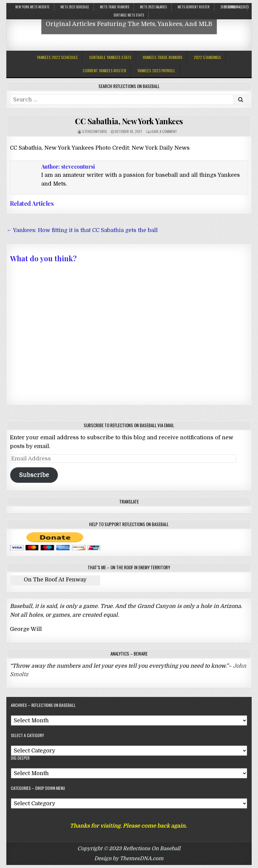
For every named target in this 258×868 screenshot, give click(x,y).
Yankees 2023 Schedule (57, 57)
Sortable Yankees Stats (110, 57)
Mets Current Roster (194, 7)
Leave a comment (164, 131)
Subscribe (34, 475)
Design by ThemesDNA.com (129, 858)
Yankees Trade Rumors (162, 57)
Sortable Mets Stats (129, 15)
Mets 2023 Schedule (75, 7)
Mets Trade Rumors (115, 7)
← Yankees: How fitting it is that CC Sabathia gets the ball (82, 230)
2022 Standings (207, 57)
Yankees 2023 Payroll (156, 70)
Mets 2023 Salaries (153, 7)
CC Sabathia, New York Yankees (129, 121)
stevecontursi (95, 131)
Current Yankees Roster (104, 70)
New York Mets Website (33, 7)
